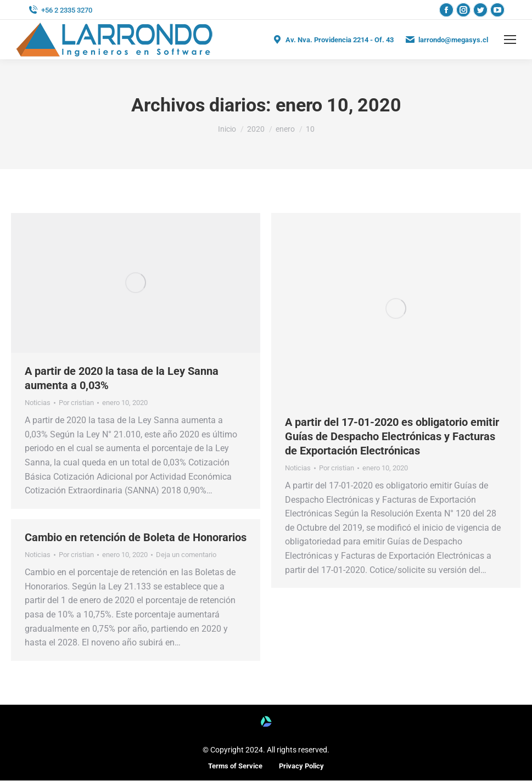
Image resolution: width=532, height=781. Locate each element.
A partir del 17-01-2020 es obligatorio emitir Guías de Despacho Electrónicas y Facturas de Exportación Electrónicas (392, 436)
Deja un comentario (186, 555)
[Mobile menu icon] (510, 40)
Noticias (38, 403)
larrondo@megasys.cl (446, 40)
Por (76, 403)
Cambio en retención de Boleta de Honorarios (136, 537)
